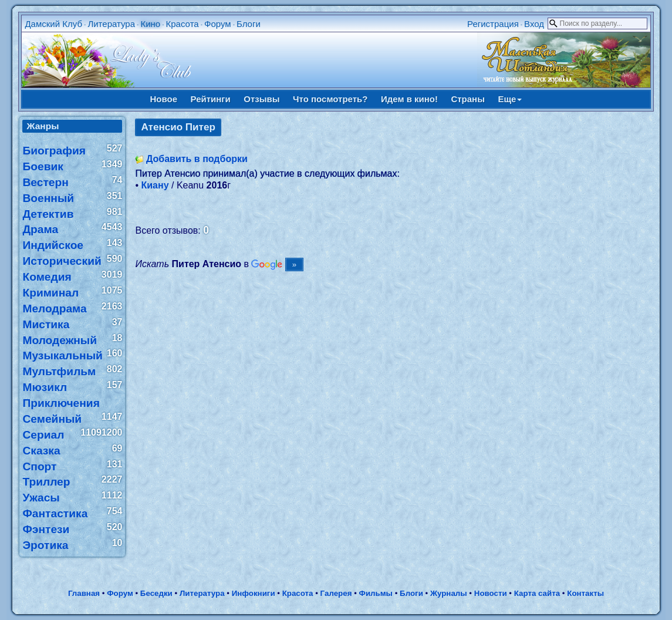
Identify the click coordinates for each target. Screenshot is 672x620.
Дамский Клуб (53, 24)
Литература (111, 24)
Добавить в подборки (197, 159)
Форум (218, 24)
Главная (84, 593)
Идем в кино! (409, 99)
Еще (510, 99)
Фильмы (376, 593)
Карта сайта (537, 593)
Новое (164, 99)
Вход (534, 24)
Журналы (449, 593)
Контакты (585, 593)
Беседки (156, 593)
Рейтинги (211, 99)
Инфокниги (254, 593)
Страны (468, 99)
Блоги (249, 24)
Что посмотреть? (330, 99)
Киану (155, 185)
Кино (150, 24)
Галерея (336, 593)
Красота (183, 24)
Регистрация (493, 24)
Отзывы (261, 99)
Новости (491, 593)
